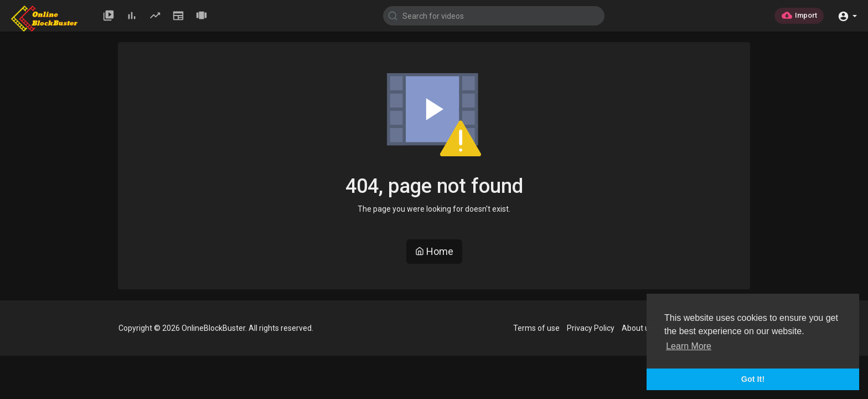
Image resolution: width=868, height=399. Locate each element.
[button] (847, 15)
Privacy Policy (591, 328)
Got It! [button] (753, 379)
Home (434, 251)
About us (637, 328)
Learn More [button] (689, 346)
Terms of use (536, 328)
